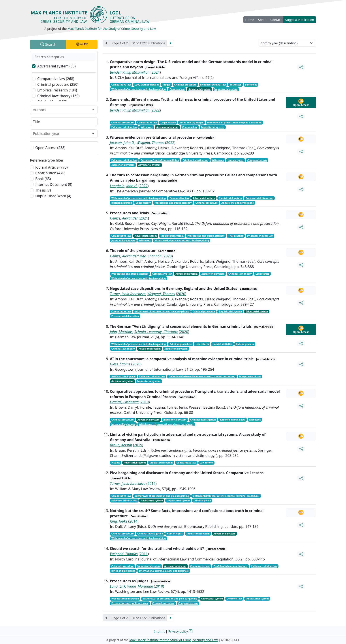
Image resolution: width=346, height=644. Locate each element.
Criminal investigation (196, 160)
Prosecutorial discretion (259, 198)
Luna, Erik (118, 586)
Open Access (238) (50, 148)
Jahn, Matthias (121, 332)
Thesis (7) (43, 190)
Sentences (251, 85)
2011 (144, 554)
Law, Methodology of (147, 85)
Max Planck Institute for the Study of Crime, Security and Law (112, 29)
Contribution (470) (50, 173)
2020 (168, 256)
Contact (276, 20)
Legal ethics (262, 274)
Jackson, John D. (122, 143)
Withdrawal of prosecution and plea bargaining (139, 89)
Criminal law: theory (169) (58, 96)
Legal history (168, 123)
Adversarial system (199, 89)
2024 (156, 72)
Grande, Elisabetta (124, 402)
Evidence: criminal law (213, 85)
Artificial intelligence (123, 376)
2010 (159, 586)
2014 (133, 521)
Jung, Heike (119, 521)
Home (250, 20)
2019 (145, 402)
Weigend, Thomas (150, 143)
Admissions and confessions (237, 203)
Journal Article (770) (51, 167)
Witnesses (236, 85)
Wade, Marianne (140, 586)
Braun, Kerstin (121, 445)
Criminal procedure (185, 85)
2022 (156, 110)
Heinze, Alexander (124, 218)
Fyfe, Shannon (151, 256)
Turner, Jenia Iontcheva (128, 294)
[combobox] (61, 110)
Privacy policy (178, 631)
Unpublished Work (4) (53, 196)
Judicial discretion (122, 203)
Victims (116, 463)
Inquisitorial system (226, 89)
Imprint (159, 631)
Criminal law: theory (240, 274)
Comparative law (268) (56, 79)
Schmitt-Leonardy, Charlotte (156, 332)
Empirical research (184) (57, 90)
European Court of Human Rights (160, 160)
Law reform (202, 344)
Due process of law (250, 376)
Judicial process (245, 344)
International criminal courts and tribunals (164, 571)
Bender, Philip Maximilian (130, 72)
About (262, 20)
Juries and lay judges (191, 123)
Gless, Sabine (120, 364)
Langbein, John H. (124, 186)
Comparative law (121, 85)
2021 (144, 218)
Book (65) (43, 179)
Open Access (301, 103)
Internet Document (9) (54, 184)
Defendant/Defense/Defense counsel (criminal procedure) (202, 376)
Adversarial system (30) (56, 66)
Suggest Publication (300, 20)
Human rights (235, 160)
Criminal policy (202, 501)
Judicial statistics (222, 344)
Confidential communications (230, 566)
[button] (82, 44)
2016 (151, 484)
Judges (166, 85)
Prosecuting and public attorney (173, 203)
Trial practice (236, 236)
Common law (177, 89)
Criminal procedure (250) (58, 84)
